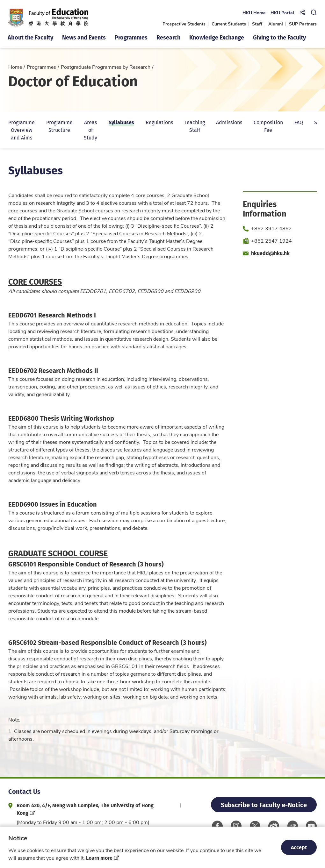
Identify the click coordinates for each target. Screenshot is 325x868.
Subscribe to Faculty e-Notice (264, 804)
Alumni (276, 24)
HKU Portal (282, 13)
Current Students (229, 24)
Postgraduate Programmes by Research (106, 67)
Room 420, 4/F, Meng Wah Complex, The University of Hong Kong (85, 809)
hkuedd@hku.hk (270, 253)
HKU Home (254, 13)
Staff (257, 24)
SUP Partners (303, 24)
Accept (299, 847)
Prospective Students (184, 24)
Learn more (99, 858)
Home (15, 67)
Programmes (41, 67)
